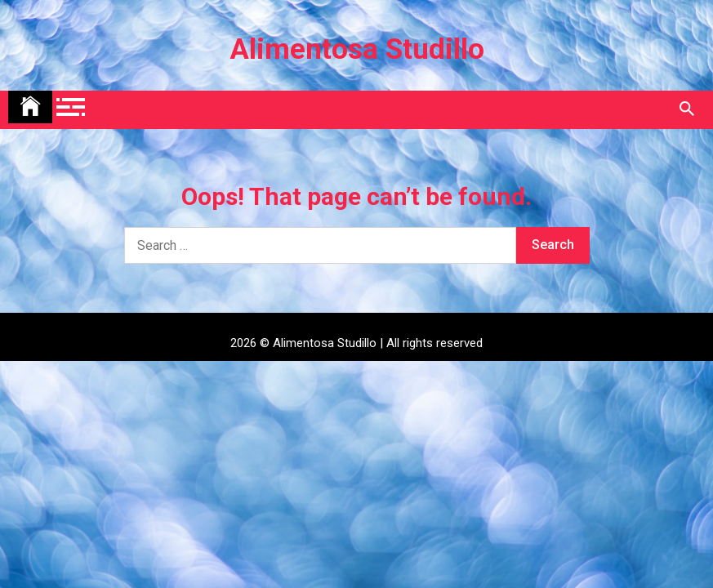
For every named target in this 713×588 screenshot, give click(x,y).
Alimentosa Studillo (357, 49)
